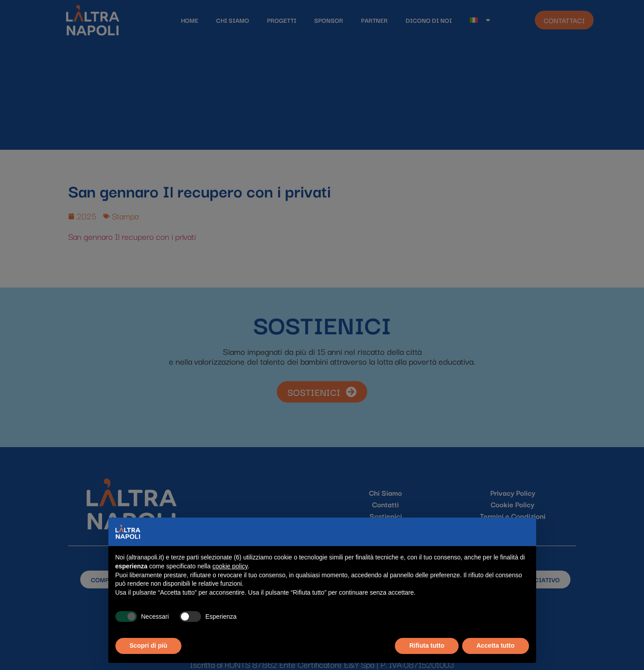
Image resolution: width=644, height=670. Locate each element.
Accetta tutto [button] (496, 645)
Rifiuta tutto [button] (427, 645)
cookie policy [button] (230, 566)
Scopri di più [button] (149, 645)
